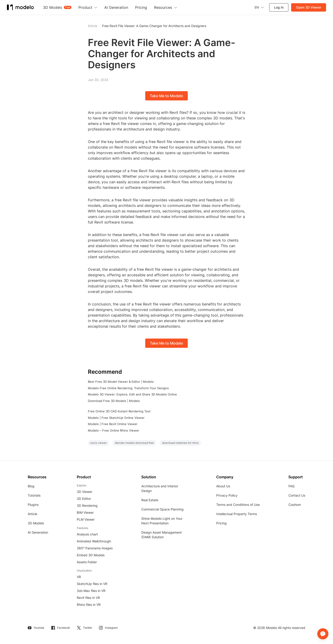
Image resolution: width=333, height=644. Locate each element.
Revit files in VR (88, 598)
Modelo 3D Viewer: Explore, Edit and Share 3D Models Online (132, 394)
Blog (31, 486)
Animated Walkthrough (94, 541)
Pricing (221, 523)
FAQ (291, 486)
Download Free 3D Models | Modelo (114, 401)
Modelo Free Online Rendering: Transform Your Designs (128, 388)
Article (32, 514)
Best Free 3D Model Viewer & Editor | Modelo (121, 382)
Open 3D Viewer (309, 7)
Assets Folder (87, 562)
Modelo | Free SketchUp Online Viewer (116, 418)
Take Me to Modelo (166, 96)
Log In (279, 7)
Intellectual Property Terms (237, 514)
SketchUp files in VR (92, 584)
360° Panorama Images (95, 548)
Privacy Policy (227, 495)
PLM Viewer (86, 519)
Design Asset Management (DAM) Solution (162, 535)
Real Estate (150, 500)
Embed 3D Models (91, 555)
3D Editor (84, 499)
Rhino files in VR (89, 605)
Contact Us (297, 495)
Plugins (33, 505)
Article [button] (93, 26)
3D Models (36, 523)
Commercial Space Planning (162, 509)
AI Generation (38, 532)
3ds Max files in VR (91, 591)
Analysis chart (87, 534)
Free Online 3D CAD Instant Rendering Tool (119, 411)
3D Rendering (87, 506)
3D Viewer (85, 492)
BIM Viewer (85, 512)
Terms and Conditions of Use (238, 505)
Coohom (295, 505)
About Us (223, 486)
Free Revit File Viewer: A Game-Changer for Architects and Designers (154, 26)
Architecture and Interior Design (160, 488)
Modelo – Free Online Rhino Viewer (114, 430)
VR (79, 577)
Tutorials (34, 495)
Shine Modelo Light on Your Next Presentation (162, 521)
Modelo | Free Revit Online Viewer (113, 424)
